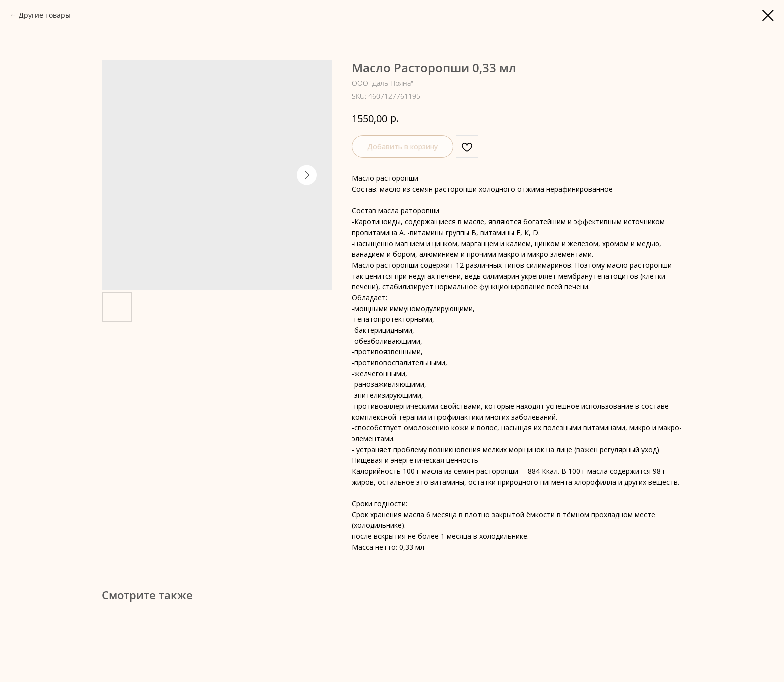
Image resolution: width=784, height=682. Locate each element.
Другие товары (45, 15)
